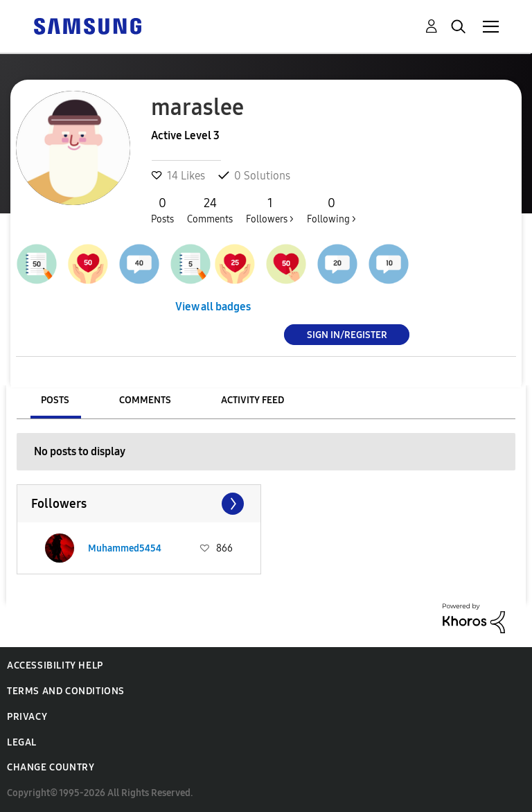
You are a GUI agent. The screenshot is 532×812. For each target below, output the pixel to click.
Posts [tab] (55, 400)
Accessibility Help (55, 665)
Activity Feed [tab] (252, 400)
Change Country (51, 767)
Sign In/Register (347, 334)
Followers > (270, 210)
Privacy (27, 717)
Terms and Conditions (66, 691)
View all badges (213, 307)
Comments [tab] (145, 400)
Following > (331, 210)
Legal (22, 742)
